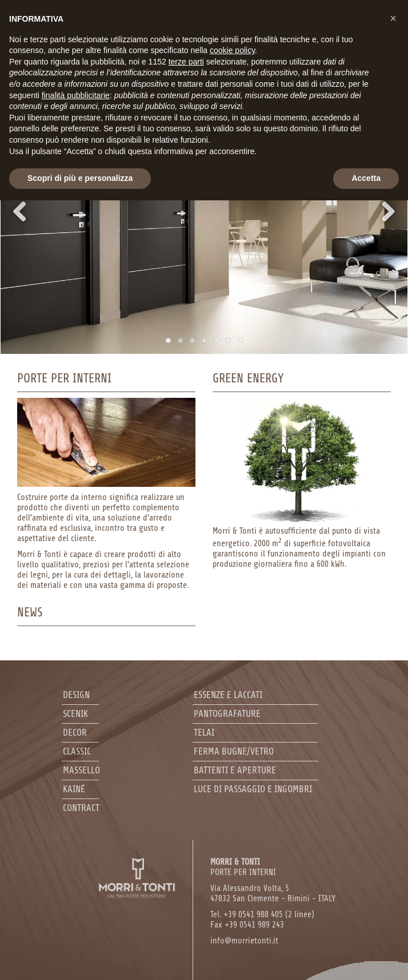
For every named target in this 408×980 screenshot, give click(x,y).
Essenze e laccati (228, 695)
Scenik (75, 714)
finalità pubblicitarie (76, 95)
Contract (81, 808)
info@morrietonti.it (244, 941)
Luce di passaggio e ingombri (253, 789)
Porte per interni (64, 378)
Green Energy (248, 378)
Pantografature (227, 714)
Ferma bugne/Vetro (234, 751)
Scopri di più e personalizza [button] (80, 178)
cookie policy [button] (232, 50)
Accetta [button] (366, 178)
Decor (75, 733)
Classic (77, 751)
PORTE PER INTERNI (243, 867)
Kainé (74, 789)
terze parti (186, 62)
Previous (29, 211)
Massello (81, 770)
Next (379, 211)
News (30, 612)
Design (76, 695)
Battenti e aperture (235, 770)
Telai (204, 733)
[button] (393, 18)
